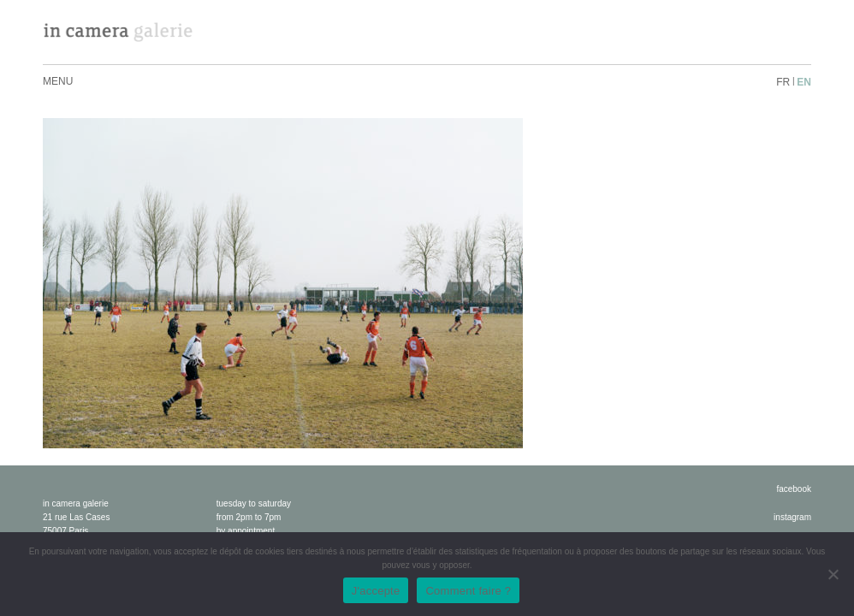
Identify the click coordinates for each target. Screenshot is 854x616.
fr (783, 82)
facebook (794, 489)
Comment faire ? (468, 591)
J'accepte (376, 591)
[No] (833, 574)
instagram (792, 517)
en (804, 82)
